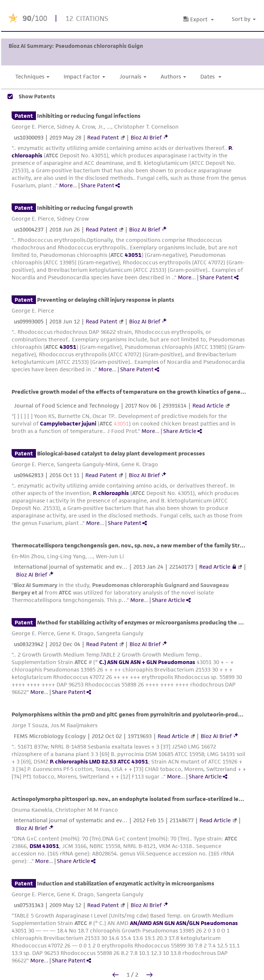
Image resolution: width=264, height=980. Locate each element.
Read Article (208, 405)
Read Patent (103, 137)
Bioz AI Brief (146, 137)
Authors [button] (173, 76)
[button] (245, 19)
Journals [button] (133, 76)
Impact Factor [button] (84, 76)
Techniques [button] (32, 76)
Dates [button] (211, 76)
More (66, 185)
